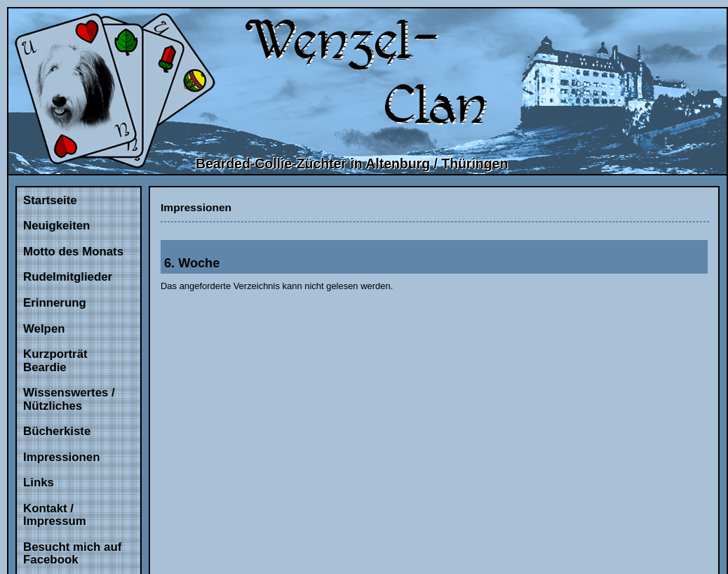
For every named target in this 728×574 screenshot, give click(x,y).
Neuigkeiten (56, 226)
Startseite (50, 200)
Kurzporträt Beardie (55, 361)
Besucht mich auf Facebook (72, 554)
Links (39, 482)
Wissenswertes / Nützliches (69, 399)
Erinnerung (55, 303)
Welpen (44, 329)
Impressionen (61, 457)
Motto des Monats (73, 252)
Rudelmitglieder (68, 277)
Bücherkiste (57, 431)
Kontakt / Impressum (55, 515)
